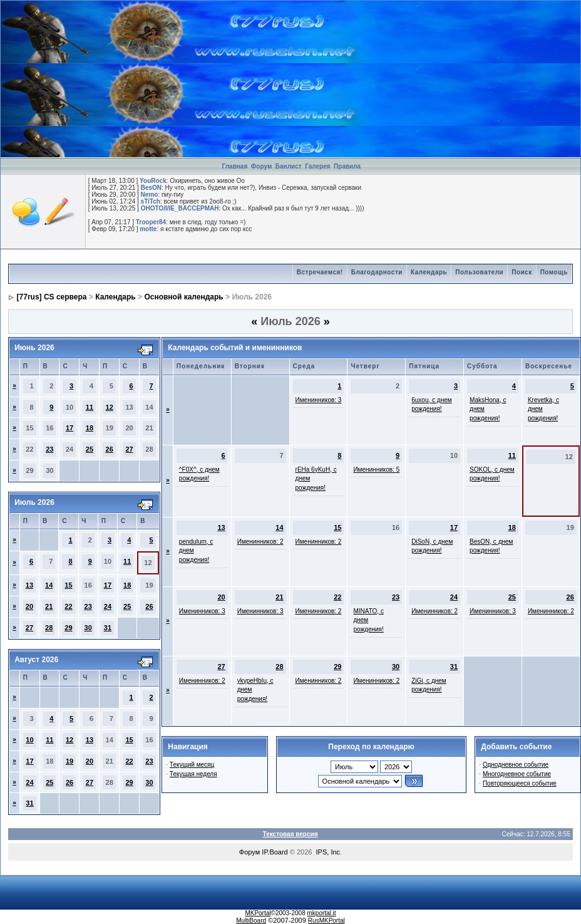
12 (110, 407)
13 (29, 585)
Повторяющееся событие (520, 783)
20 (29, 606)
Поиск (522, 272)
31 (108, 628)
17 (69, 428)
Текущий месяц (192, 765)
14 (49, 585)
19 (69, 761)
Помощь (554, 272)
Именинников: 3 (319, 400)
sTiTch (151, 201)
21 (49, 606)
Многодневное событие (517, 774)
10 (29, 740)
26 (110, 449)
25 (90, 449)
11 (90, 407)
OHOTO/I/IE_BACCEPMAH (180, 208)
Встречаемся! (320, 272)
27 (129, 449)
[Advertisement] (488, 79)
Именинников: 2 (260, 542)
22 (68, 606)
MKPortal (258, 913)
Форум (261, 166)
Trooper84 (151, 222)
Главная (235, 166)
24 (108, 606)
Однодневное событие (516, 765)
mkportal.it (321, 913)
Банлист (290, 166)
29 (68, 628)
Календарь (429, 272)
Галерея (317, 166)
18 (90, 428)
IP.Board (275, 852)
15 (68, 585)
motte (148, 229)
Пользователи (479, 272)
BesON (151, 188)
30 (88, 628)
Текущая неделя (193, 774)
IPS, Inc (328, 852)
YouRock (153, 181)
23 (49, 449)
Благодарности (377, 272)
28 (49, 628)
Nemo (150, 195)
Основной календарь (183, 297)
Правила (347, 166)
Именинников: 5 (376, 470)
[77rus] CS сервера (52, 297)
